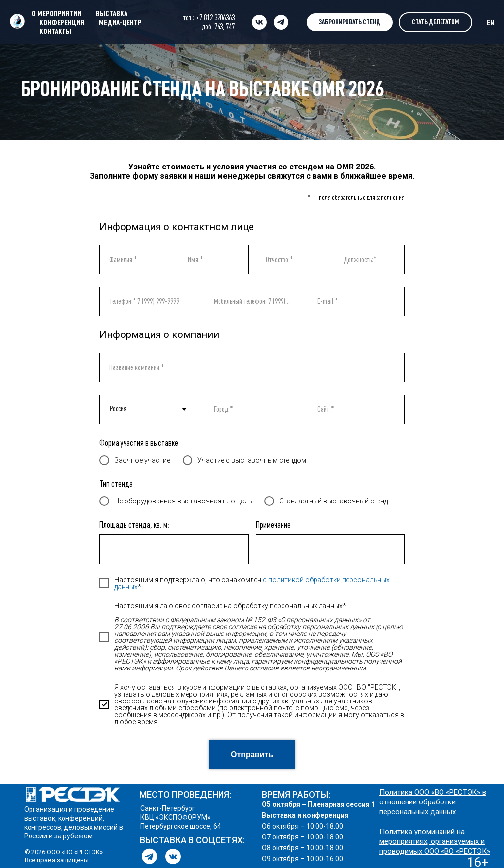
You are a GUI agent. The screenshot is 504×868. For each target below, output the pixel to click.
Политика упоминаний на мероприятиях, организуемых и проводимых (432, 841)
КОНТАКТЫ (55, 31)
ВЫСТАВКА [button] (112, 13)
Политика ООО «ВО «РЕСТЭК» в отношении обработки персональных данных (433, 802)
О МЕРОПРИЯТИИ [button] (57, 13)
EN (490, 22)
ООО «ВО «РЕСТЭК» (457, 851)
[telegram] (281, 22)
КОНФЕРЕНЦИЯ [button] (62, 22)
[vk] (259, 22)
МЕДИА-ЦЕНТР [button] (120, 22)
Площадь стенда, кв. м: (134, 525)
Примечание (273, 525)
